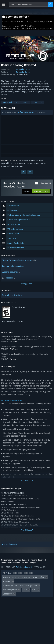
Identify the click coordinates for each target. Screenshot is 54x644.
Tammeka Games (23, 71)
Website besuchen (12, 274)
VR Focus (14, 343)
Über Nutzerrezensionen (10, 564)
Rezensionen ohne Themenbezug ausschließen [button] (24, 579)
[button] (27, 114)
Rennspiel (7, 104)
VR (17, 104)
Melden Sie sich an (10, 162)
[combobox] (29, 4)
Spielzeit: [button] (7, 583)
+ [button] (42, 104)
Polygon (13, 361)
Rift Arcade (14, 351)
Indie (35, 104)
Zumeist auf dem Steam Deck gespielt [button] (20, 587)
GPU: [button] (34, 591)
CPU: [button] (25, 591)
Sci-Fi (26, 104)
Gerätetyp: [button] (7, 595)
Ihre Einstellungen (29, 564)
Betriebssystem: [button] (10, 591)
